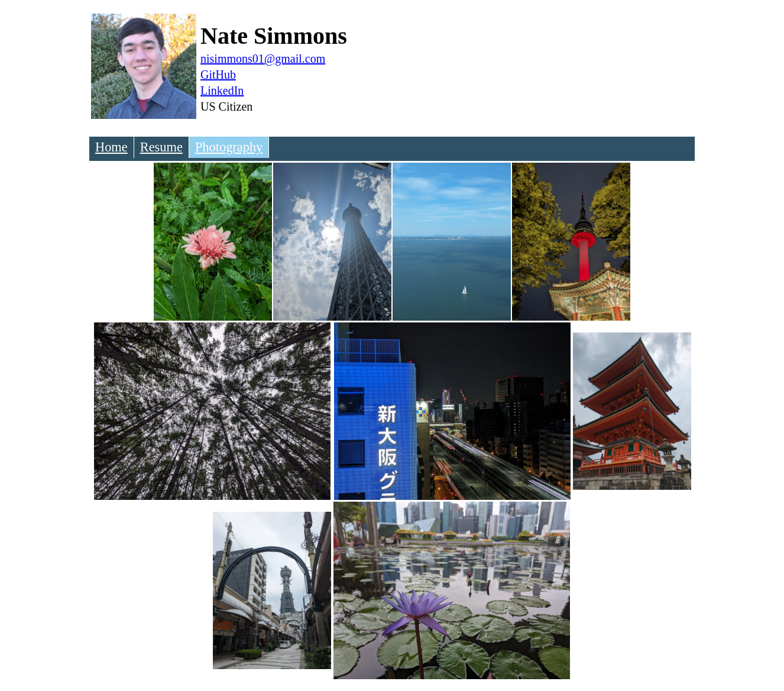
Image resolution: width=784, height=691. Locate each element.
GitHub (218, 75)
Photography (229, 147)
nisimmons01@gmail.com (263, 59)
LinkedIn (222, 91)
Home (111, 147)
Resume (161, 147)
